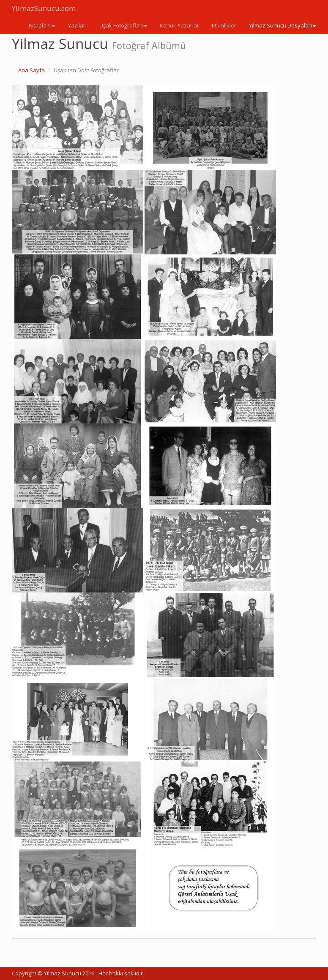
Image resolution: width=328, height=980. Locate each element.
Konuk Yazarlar (179, 25)
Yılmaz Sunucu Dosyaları (283, 25)
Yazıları (77, 25)
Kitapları (42, 25)
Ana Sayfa (31, 70)
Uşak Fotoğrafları (123, 25)
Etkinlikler (224, 25)
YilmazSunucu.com (44, 8)
